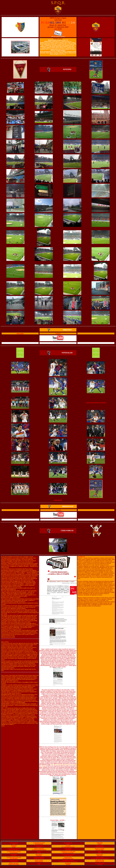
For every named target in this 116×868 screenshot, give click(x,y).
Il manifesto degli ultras (68, 854)
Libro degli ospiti (100, 863)
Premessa (14, 846)
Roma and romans (100, 850)
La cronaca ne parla (68, 860)
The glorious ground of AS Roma (39, 850)
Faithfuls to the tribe (100, 861)
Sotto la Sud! (100, 857)
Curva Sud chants (14, 861)
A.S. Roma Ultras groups (68, 859)
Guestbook (100, 864)
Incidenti (58, 334)
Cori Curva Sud (14, 860)
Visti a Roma (100, 846)
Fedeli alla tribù (100, 860)
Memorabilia (68, 849)
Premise (14, 847)
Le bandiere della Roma (14, 849)
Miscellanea (39, 854)
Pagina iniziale (14, 843)
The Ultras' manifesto (68, 856)
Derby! (39, 852)
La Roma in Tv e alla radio (68, 852)
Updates (68, 844)
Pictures (100, 844)
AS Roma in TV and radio (68, 853)
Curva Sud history (14, 859)
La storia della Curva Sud (14, 857)
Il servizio (59, 510)
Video (100, 852)
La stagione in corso (39, 843)
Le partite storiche (39, 857)
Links (39, 863)
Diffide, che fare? (14, 863)
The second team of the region (68, 847)
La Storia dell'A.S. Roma (14, 852)
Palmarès (39, 847)
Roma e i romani (100, 849)
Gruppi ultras (68, 857)
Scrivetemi (68, 863)
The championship (39, 844)
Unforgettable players (14, 850)
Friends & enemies (39, 861)
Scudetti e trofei (39, 846)
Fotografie (100, 843)
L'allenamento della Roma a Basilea (96, 403)
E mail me (68, 864)
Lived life (14, 856)
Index (14, 844)
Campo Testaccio (39, 849)
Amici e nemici (39, 860)
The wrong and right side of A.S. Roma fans (68, 861)
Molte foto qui (58, 500)
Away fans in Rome (100, 847)
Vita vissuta (14, 854)
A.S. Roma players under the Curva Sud (100, 859)
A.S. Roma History (14, 853)
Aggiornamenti (68, 843)
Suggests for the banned (14, 864)
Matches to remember (39, 859)
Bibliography (100, 856)
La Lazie (68, 846)
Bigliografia (100, 854)
